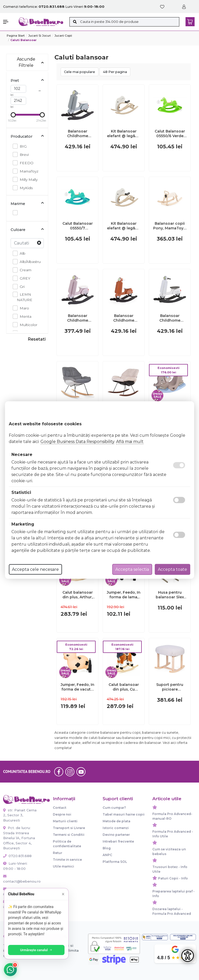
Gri (21, 286)
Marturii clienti (65, 821)
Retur (58, 853)
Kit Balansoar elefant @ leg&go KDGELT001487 (124, 226)
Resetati (37, 339)
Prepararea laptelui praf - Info (173, 894)
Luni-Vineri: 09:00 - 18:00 (15, 866)
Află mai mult (130, 442)
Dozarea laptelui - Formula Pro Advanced (172, 911)
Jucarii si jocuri (40, 36)
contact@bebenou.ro (20, 879)
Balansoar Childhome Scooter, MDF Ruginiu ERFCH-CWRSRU (124, 318)
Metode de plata (116, 821)
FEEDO (26, 163)
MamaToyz (28, 171)
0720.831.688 (17, 856)
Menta (24, 316)
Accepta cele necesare (35, 569)
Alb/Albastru (29, 261)
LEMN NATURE (25, 297)
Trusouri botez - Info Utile (170, 869)
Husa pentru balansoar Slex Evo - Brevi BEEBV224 (170, 595)
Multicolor (27, 325)
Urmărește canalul (36, 950)
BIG (22, 146)
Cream (24, 270)
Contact (60, 808)
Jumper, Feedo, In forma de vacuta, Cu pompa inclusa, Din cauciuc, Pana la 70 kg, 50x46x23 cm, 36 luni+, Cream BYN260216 (77, 687)
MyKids (25, 188)
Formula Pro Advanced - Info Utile (173, 834)
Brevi (23, 154)
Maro (23, 308)
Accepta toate (172, 569)
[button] (8, 22)
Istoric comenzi (116, 828)
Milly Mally (27, 179)
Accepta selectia (132, 569)
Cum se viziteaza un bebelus (169, 852)
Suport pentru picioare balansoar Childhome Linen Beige (170, 687)
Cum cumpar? (114, 808)
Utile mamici (63, 866)
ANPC (107, 855)
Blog (107, 848)
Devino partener (116, 835)
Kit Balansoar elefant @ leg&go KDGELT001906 (124, 134)
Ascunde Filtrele (30, 62)
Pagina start (16, 36)
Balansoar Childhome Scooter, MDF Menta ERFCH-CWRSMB (77, 134)
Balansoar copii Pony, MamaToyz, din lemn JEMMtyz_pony (170, 226)
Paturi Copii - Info (173, 878)
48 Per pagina (115, 72)
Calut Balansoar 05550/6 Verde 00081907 (170, 134)
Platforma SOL (115, 862)
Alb (21, 253)
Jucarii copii (63, 36)
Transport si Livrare (69, 828)
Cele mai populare (80, 72)
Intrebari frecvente (118, 841)
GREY (24, 278)
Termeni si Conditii (69, 835)
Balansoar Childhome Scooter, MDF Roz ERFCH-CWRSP (78, 318)
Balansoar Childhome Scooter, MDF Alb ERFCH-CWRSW (170, 318)
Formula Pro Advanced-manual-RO (172, 816)
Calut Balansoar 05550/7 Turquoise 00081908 (78, 226)
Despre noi (62, 814)
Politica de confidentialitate (67, 844)
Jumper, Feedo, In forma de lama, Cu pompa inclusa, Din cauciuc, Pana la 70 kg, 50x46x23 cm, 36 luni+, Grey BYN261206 (124, 595)
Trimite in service (67, 860)
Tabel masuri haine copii (124, 814)
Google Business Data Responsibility (77, 442)
